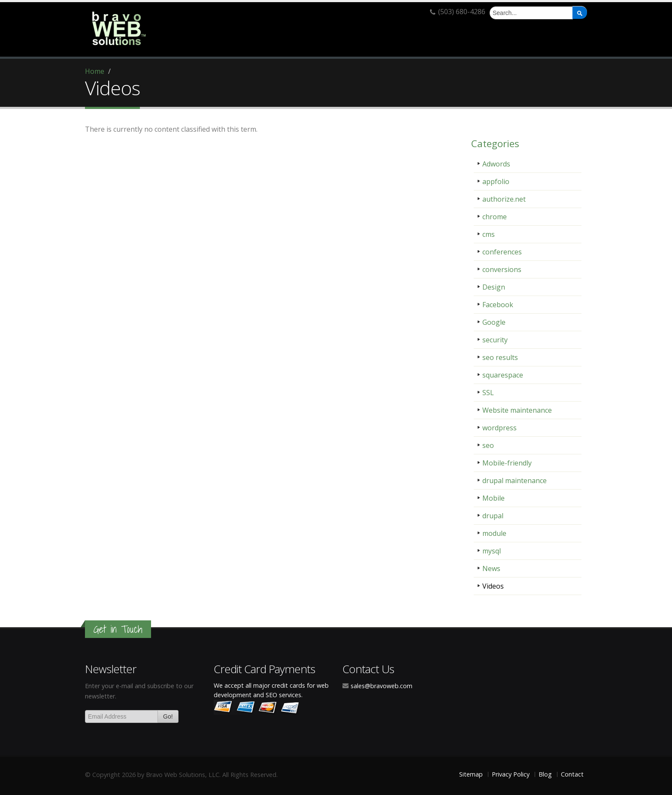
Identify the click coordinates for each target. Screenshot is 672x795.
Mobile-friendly (507, 463)
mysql (492, 551)
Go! (168, 716)
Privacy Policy (511, 774)
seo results (500, 357)
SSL (488, 393)
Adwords (496, 164)
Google (494, 322)
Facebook (498, 305)
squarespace (503, 375)
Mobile (493, 498)
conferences (502, 252)
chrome (495, 217)
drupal (493, 516)
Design (494, 287)
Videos (493, 586)
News (491, 568)
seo (488, 445)
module (494, 533)
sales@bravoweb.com (381, 686)
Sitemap (471, 774)
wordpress (499, 428)
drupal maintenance (515, 481)
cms (489, 234)
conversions (502, 269)
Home (95, 71)
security (495, 340)
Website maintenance (517, 410)
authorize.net (504, 199)
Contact (572, 774)
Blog (545, 774)
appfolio (496, 181)
